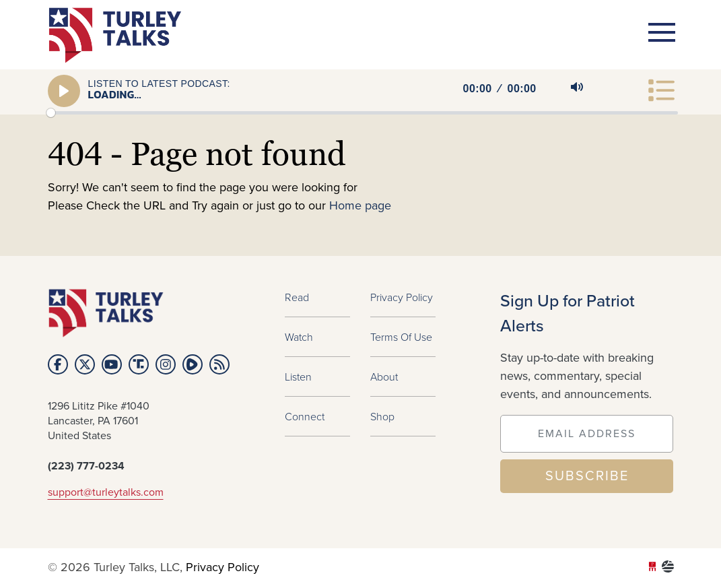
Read (297, 297)
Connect (305, 416)
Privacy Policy (402, 297)
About (384, 377)
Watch (299, 337)
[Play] (64, 91)
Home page (360, 206)
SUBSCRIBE (587, 476)
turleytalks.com (119, 35)
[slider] (362, 113)
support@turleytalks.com (106, 492)
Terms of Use (401, 337)
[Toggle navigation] (662, 32)
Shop (382, 416)
